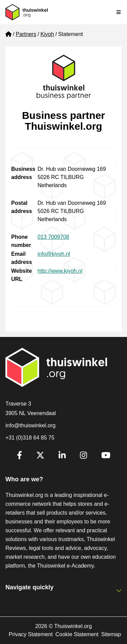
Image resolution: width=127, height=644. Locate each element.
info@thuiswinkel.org (30, 425)
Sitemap (111, 634)
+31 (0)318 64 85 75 (30, 438)
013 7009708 (53, 237)
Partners (26, 34)
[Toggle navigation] (119, 12)
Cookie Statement (77, 634)
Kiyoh (47, 34)
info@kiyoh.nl (54, 254)
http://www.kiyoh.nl (60, 271)
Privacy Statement (31, 634)
